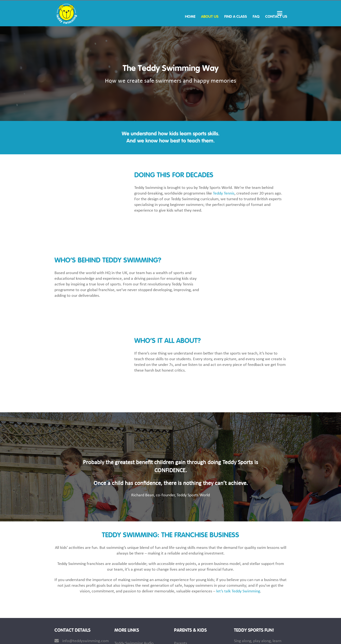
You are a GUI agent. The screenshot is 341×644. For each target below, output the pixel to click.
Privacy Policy (275, 636)
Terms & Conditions (242, 636)
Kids (177, 594)
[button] (282, 13)
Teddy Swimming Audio (134, 584)
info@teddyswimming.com (85, 582)
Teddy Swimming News (194, 604)
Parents (181, 584)
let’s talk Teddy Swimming (238, 532)
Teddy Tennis (224, 193)
